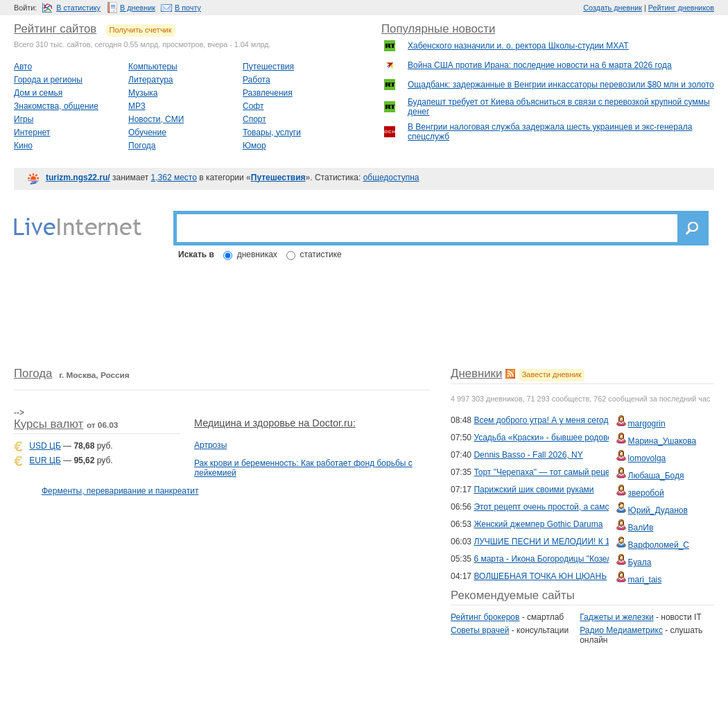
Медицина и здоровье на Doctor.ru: (275, 423)
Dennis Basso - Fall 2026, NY (528, 455)
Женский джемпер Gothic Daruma (538, 524)
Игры (24, 119)
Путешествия (268, 67)
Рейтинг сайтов (55, 29)
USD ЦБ (45, 446)
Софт (253, 106)
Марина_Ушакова (662, 441)
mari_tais (645, 580)
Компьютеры (153, 67)
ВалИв (641, 528)
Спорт (254, 119)
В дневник (138, 8)
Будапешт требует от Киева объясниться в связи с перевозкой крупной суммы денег (559, 107)
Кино (23, 146)
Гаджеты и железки (616, 617)
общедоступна (391, 178)
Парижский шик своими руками (534, 490)
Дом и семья (38, 93)
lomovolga (647, 458)
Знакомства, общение (56, 106)
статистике (321, 254)
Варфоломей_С (659, 545)
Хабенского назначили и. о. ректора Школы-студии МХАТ (518, 46)
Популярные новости (438, 29)
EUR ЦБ (45, 460)
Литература (151, 80)
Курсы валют (49, 424)
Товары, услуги (272, 132)
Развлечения (268, 93)
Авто (23, 67)
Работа (257, 80)
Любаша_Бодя (656, 476)
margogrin (647, 424)
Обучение (147, 132)
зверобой (646, 493)
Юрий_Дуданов (658, 510)
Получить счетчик (141, 30)
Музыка (143, 93)
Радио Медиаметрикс (621, 630)
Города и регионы (48, 80)
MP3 (137, 106)
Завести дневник (552, 374)
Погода (142, 146)
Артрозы (210, 445)
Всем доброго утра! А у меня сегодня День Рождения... (580, 420)
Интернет (32, 132)
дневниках (257, 254)
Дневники (476, 373)
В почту (188, 8)
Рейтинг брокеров (485, 617)
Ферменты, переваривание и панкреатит (120, 491)
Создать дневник (613, 8)
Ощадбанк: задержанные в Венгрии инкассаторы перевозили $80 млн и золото (561, 85)
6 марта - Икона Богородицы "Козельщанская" (563, 559)
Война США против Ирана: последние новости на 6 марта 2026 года (540, 65)
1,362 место (174, 178)
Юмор (254, 146)
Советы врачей (480, 630)
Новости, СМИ (156, 119)
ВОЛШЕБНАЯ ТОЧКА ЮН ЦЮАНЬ (540, 576)
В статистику (78, 8)
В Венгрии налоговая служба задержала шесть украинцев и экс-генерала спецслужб (550, 132)
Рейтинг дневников (681, 8)
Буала (640, 562)
